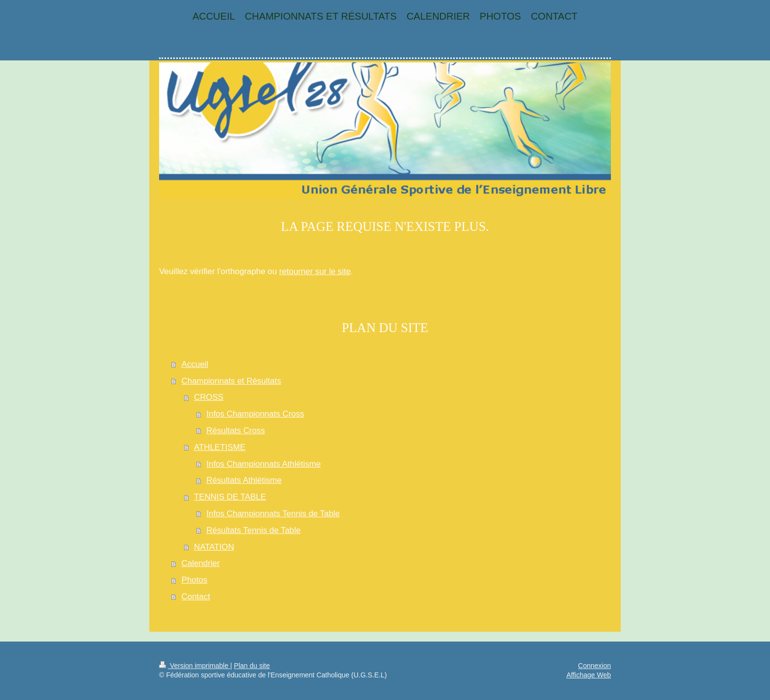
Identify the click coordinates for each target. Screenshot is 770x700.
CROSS (209, 397)
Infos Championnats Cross (255, 414)
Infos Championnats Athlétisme (263, 464)
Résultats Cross (235, 431)
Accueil (195, 364)
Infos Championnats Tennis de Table (273, 514)
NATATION (214, 547)
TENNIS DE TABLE (230, 497)
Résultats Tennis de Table (253, 530)
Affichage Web (589, 675)
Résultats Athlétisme (244, 480)
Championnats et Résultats (232, 381)
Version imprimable (195, 666)
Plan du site (252, 666)
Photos (195, 580)
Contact (196, 597)
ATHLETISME (220, 447)
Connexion (594, 666)
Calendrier (201, 563)
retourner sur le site (315, 271)
